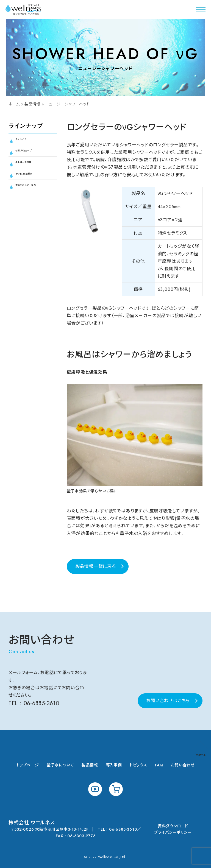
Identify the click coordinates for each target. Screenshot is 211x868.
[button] (201, 10)
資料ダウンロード (173, 826)
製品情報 (33, 104)
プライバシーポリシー (173, 832)
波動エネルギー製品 (33, 203)
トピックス (138, 765)
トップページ (28, 765)
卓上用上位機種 (32, 170)
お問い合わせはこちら (168, 701)
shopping (116, 789)
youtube (95, 789)
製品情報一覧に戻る (96, 566)
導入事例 (114, 765)
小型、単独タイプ (32, 156)
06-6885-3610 (42, 703)
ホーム (14, 104)
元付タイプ (26, 141)
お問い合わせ (183, 765)
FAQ (159, 765)
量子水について (60, 765)
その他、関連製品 (32, 185)
